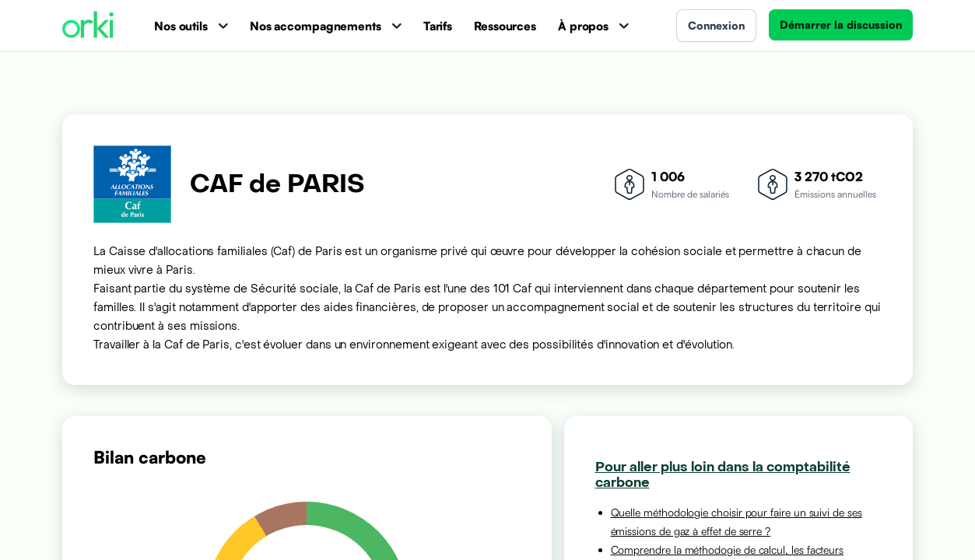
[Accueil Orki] (88, 26)
